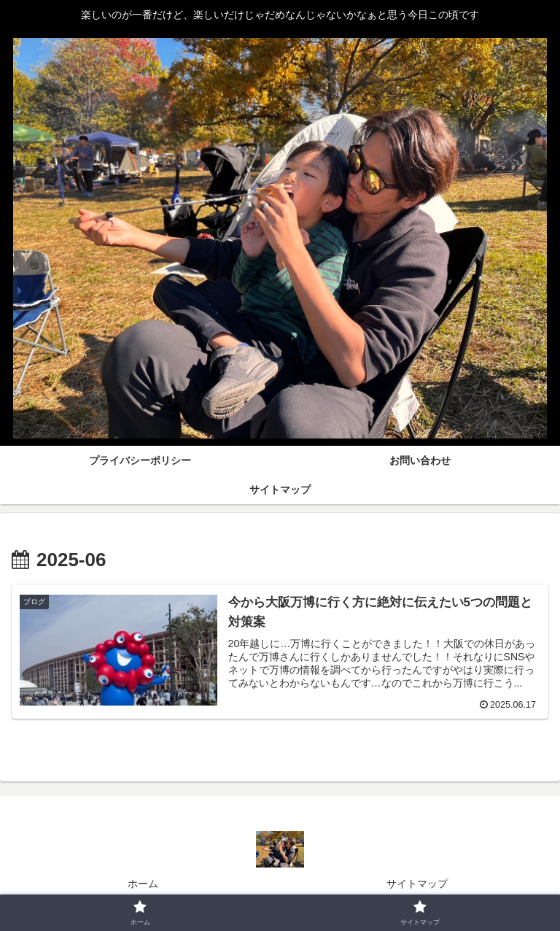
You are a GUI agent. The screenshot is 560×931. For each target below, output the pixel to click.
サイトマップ (417, 884)
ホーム (143, 884)
